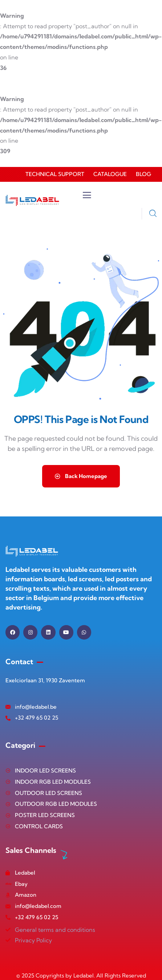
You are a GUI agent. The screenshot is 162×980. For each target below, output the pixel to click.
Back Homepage (81, 476)
